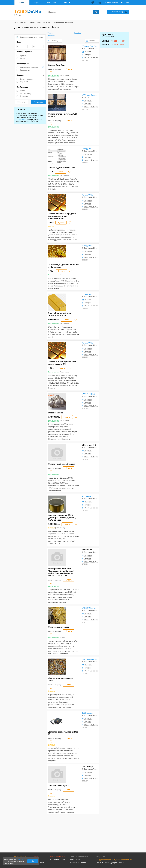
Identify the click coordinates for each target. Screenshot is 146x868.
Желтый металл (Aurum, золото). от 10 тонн (60, 314)
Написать (88, 52)
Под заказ (24, 82)
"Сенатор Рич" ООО (90, 46)
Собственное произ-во (29, 67)
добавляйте (21, 119)
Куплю (23, 58)
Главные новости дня (79, 857)
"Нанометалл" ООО (91, 496)
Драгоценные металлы (63, 22)
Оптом (23, 91)
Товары (22, 3)
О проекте (101, 857)
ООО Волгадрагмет (90, 659)
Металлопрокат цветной (39, 22)
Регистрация (113, 2)
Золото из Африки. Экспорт (62, 464)
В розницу (24, 96)
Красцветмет (25, 70)
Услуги (36, 3)
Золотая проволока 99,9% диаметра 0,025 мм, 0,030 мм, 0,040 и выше (62, 518)
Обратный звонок (91, 58)
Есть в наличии (26, 79)
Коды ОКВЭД (76, 860)
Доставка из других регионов (32, 37)
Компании (51, 3)
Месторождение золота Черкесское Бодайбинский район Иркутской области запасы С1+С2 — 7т (61, 572)
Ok (33, 861)
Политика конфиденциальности (110, 863)
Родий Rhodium (56, 413)
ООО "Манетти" (90, 608)
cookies (20, 859)
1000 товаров (87, 713)
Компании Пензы (57, 857)
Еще (66, 3)
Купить (69, 69)
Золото (50, 33)
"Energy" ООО (88, 149)
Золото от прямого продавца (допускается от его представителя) (62, 216)
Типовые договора (78, 863)
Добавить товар (117, 12)
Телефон (88, 55)
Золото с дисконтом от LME (62, 168)
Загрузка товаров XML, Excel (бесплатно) (114, 860)
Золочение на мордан (59, 627)
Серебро (77, 33)
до (38, 46)
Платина (51, 36)
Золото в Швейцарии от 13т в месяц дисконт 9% (62, 363)
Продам (23, 56)
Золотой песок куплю (59, 785)
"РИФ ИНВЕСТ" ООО (91, 394)
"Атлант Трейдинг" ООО (91, 95)
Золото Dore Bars (57, 65)
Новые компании (57, 860)
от (22, 46)
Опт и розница (26, 94)
